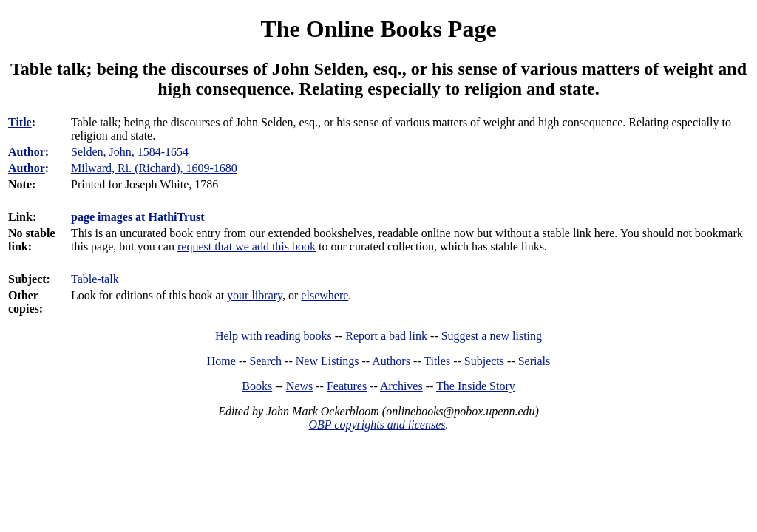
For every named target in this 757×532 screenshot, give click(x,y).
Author (27, 152)
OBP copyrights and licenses (377, 424)
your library (255, 295)
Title (20, 122)
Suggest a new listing (492, 336)
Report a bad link (386, 336)
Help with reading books (274, 336)
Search (266, 361)
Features (347, 386)
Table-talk (95, 279)
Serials (534, 361)
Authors (391, 361)
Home (221, 361)
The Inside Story (476, 386)
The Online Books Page (378, 29)
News (299, 386)
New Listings (327, 361)
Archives (401, 386)
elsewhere (325, 295)
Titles (437, 361)
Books (257, 386)
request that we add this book (247, 246)
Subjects (484, 361)
